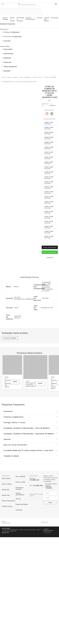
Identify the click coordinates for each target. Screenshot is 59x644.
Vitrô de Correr (37, 77)
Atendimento (4, 24)
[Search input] (36, 5)
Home (4, 77)
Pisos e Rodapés (5, 18)
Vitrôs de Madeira (25, 77)
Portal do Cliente (8, 53)
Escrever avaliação (10, 338)
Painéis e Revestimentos (30, 18)
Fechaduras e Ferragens (20, 19)
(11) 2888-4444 (15, 32)
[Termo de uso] (44, 487)
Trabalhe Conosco (7, 506)
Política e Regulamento (10, 66)
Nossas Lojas (7, 62)
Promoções (55, 18)
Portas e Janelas (12, 19)
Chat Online (7, 41)
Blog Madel (7, 71)
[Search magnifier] (56, 4)
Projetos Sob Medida (47, 19)
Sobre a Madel (8, 49)
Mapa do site (5, 533)
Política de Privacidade (49, 487)
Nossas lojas (11, 24)
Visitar (15, 382)
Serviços (40, 18)
